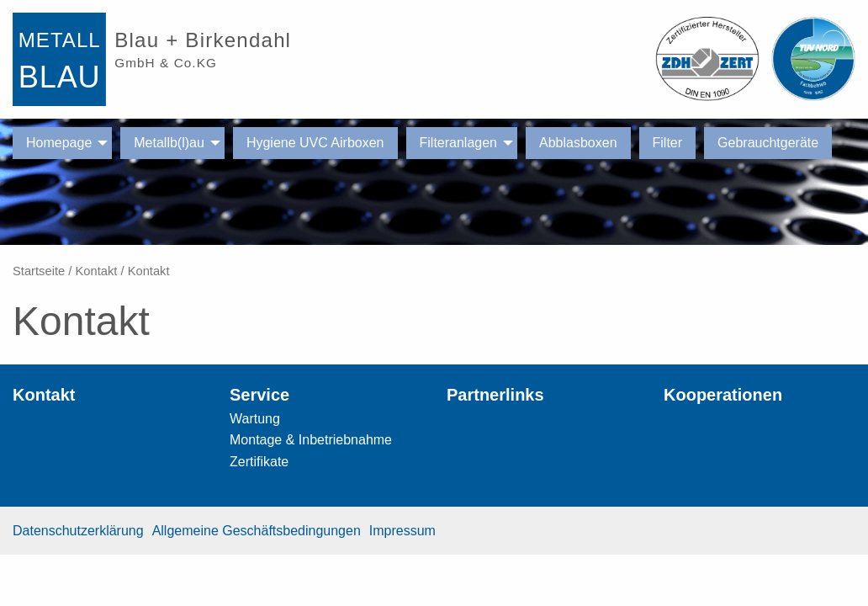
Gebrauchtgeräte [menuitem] (768, 143)
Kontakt (96, 271)
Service (259, 395)
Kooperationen (723, 395)
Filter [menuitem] (668, 143)
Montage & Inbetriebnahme (311, 440)
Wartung (255, 419)
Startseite (39, 271)
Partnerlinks (495, 395)
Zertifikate (259, 462)
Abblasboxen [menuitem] (578, 143)
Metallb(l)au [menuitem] (169, 143)
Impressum (402, 531)
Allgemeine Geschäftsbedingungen (257, 531)
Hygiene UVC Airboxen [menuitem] (315, 143)
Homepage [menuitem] (59, 143)
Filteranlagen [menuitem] (459, 143)
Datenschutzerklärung (78, 531)
